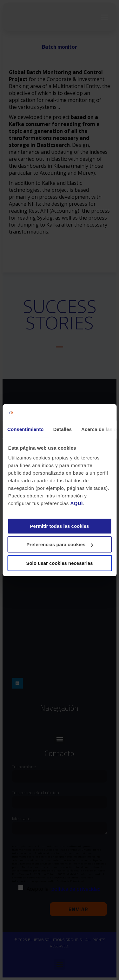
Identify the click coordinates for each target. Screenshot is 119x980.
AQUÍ (76, 503)
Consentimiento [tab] (26, 429)
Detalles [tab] (63, 429)
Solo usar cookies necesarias (59, 563)
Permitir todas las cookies (60, 526)
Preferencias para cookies (60, 544)
